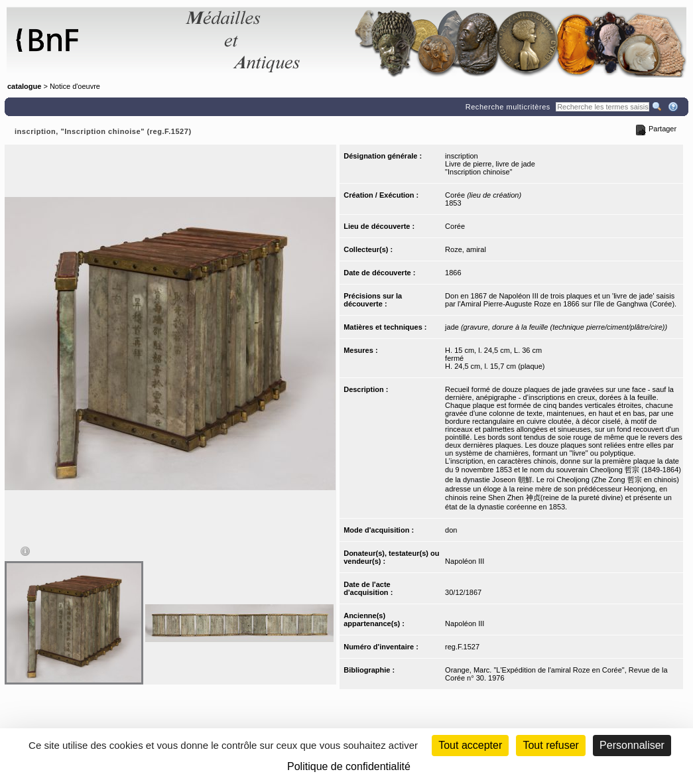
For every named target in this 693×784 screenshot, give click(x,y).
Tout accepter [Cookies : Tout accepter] (470, 745)
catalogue (24, 86)
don (451, 530)
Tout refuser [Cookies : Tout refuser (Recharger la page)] (550, 745)
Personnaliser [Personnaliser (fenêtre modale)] (632, 745)
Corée (455, 226)
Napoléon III (465, 561)
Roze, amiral (466, 249)
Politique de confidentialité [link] (349, 766)
